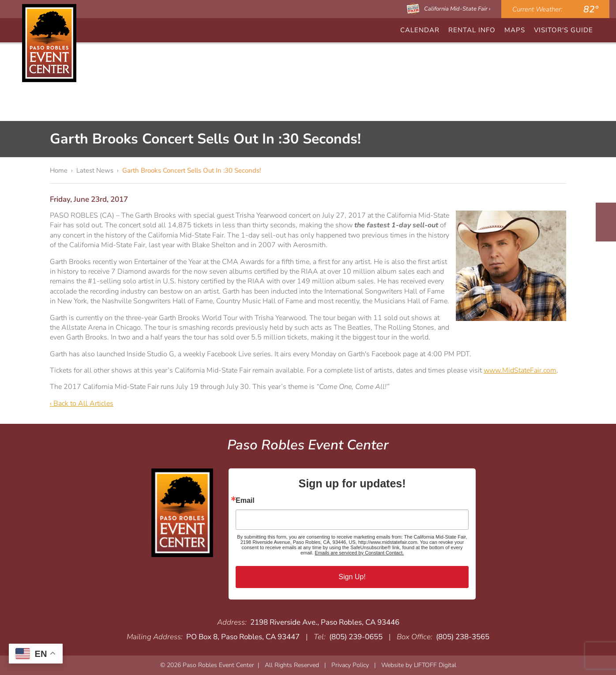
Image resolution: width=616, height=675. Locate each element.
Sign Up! (352, 577)
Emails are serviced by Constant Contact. (359, 553)
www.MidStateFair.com (520, 370)
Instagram (606, 230)
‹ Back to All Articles (82, 403)
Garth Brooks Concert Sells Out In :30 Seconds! (192, 170)
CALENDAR (420, 30)
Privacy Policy (350, 665)
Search (604, 30)
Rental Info (472, 30)
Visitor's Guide (563, 30)
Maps (515, 30)
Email (245, 501)
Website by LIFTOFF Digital (419, 665)
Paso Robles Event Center (49, 43)
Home (59, 170)
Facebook (606, 214)
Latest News (95, 170)
